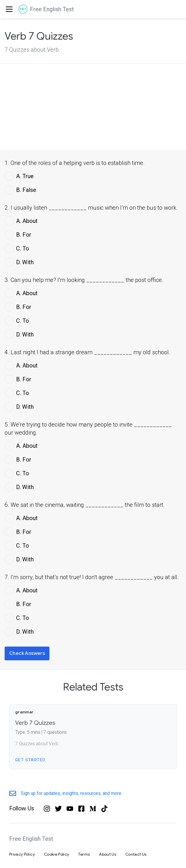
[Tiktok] (104, 809)
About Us (108, 854)
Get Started (30, 760)
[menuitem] (8, 9)
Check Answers (27, 653)
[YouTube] (70, 809)
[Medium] (93, 809)
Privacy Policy (22, 854)
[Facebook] (81, 809)
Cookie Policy (57, 854)
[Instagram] (47, 809)
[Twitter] (58, 809)
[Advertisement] (93, 107)
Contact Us (136, 854)
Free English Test (52, 9)
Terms (84, 854)
